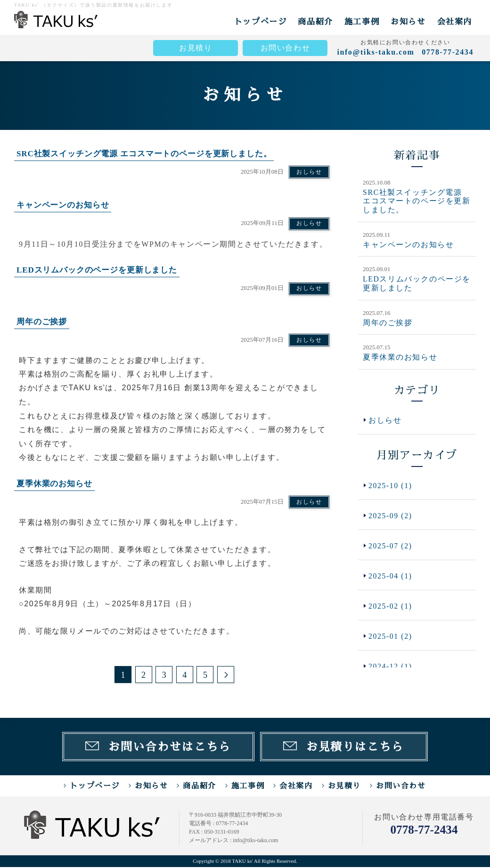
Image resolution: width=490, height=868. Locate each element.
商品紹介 (315, 21)
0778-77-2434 (424, 831)
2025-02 (391, 607)
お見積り (196, 48)
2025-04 (391, 576)
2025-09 (391, 515)
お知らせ (408, 21)
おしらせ (309, 172)
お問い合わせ (286, 48)
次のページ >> (226, 675)
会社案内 (455, 21)
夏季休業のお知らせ (400, 356)
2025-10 (391, 485)
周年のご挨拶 (388, 322)
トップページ (261, 21)
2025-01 (391, 637)
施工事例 (362, 21)
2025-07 (391, 546)
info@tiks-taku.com (376, 52)
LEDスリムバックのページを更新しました (417, 283)
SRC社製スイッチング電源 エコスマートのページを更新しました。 (417, 201)
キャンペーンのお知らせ (408, 244)
